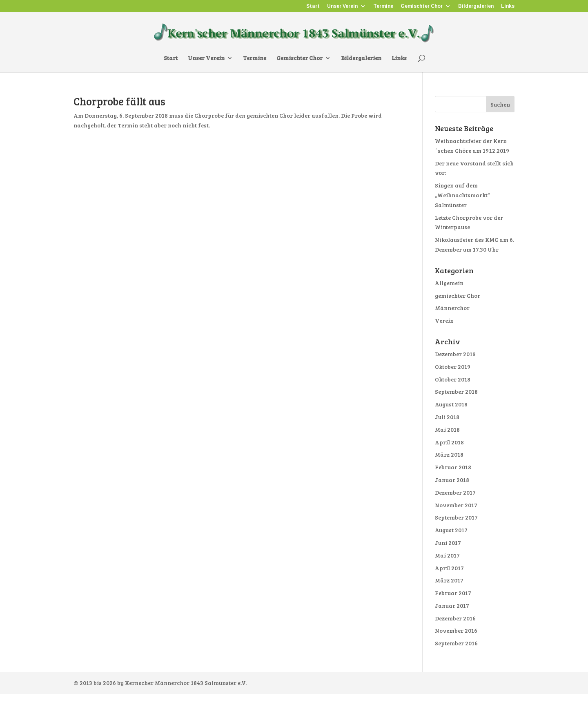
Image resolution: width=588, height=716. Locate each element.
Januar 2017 (452, 606)
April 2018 (449, 442)
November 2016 (456, 630)
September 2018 (456, 391)
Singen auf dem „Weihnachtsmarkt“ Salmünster (462, 195)
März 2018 (449, 454)
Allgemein (449, 283)
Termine (383, 6)
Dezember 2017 (455, 492)
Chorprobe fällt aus (119, 101)
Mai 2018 (447, 429)
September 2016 (456, 643)
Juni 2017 (448, 543)
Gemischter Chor (422, 6)
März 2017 (449, 580)
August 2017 (451, 530)
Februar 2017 (453, 593)
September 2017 (456, 517)
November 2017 (456, 505)
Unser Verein (342, 6)
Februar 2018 (453, 467)
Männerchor (452, 308)
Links (508, 6)
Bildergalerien (476, 6)
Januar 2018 (452, 480)
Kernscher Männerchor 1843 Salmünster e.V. (186, 683)
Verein (444, 320)
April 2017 (449, 568)
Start (313, 6)
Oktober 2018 (453, 379)
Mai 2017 (447, 555)
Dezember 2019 (455, 354)
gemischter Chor (458, 296)
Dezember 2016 (455, 618)
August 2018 (451, 404)
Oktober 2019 (453, 367)
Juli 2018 (447, 417)
